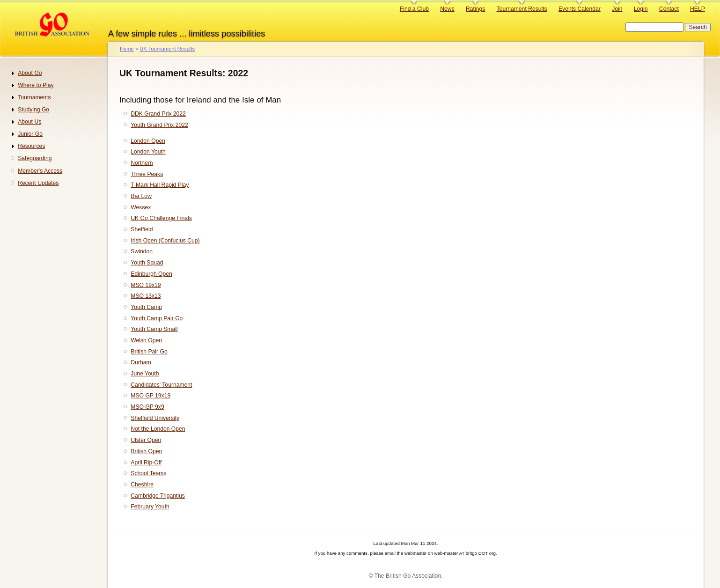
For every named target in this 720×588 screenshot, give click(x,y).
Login (641, 9)
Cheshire (142, 485)
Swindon (142, 251)
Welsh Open (146, 340)
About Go (30, 73)
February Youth (150, 507)
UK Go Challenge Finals (161, 218)
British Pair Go (149, 352)
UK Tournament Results (167, 49)
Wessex (141, 207)
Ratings (475, 9)
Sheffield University (155, 418)
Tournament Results (522, 9)
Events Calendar (580, 9)
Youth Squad (147, 263)
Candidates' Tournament (161, 385)
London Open (148, 141)
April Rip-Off (146, 463)
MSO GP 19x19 (151, 396)
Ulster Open (146, 440)
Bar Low (141, 196)
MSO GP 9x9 (147, 407)
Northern (142, 163)
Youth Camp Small (154, 329)
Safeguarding (35, 158)
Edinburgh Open (151, 274)
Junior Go (30, 134)
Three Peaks (147, 174)
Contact (669, 9)
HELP (698, 9)
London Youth (148, 152)
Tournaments (34, 97)
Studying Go (33, 110)
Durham (141, 362)
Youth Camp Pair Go (157, 318)
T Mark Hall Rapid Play (160, 185)
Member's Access (40, 171)
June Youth (145, 374)
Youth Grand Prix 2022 (159, 125)
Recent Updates (38, 183)
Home (127, 49)
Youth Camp (146, 307)
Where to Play (36, 85)
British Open (146, 451)
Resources (31, 146)
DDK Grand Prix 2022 (158, 114)
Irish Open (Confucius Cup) (165, 241)
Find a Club (414, 9)
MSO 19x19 (146, 285)
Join (617, 9)
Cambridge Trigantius (158, 496)
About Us (29, 122)
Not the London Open (158, 429)
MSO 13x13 (146, 296)
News (447, 9)
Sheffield (142, 229)
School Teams (148, 473)
